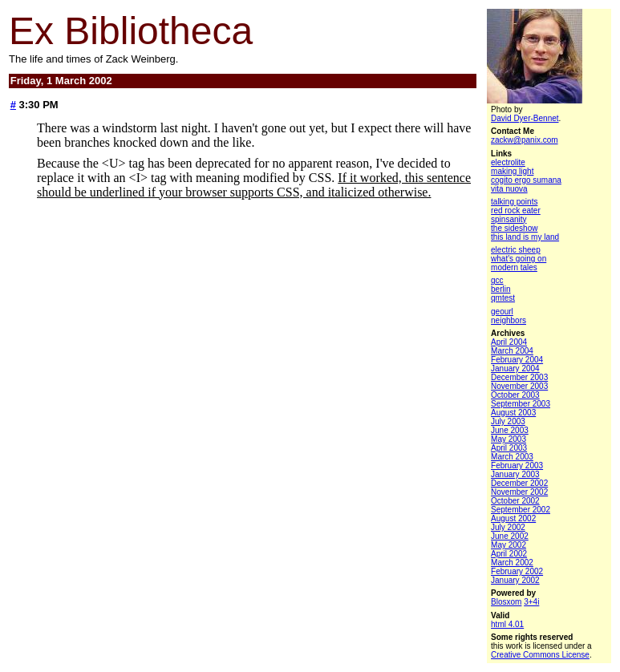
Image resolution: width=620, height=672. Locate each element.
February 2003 (517, 466)
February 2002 (517, 571)
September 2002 (521, 510)
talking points (514, 202)
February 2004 (517, 360)
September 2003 (521, 404)
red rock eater (516, 211)
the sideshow (514, 228)
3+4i (531, 602)
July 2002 (508, 527)
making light (512, 171)
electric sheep (516, 250)
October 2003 (515, 395)
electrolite (508, 162)
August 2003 (513, 413)
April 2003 (509, 448)
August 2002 (513, 518)
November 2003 (519, 386)
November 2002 (519, 492)
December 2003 (519, 377)
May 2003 (509, 439)
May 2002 (509, 545)
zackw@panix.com (525, 140)
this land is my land (525, 237)
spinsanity (509, 219)
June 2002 (510, 536)
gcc (497, 280)
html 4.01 (507, 624)
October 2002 (515, 501)
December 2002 (519, 483)
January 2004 (515, 368)
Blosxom (506, 602)
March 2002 (512, 563)
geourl (502, 312)
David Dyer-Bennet (525, 118)
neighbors (509, 320)
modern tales (514, 267)
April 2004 (509, 342)
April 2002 (509, 554)
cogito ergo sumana (526, 180)
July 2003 (508, 421)
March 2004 (512, 351)
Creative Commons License (540, 655)
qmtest (503, 298)
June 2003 (510, 430)
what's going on (519, 259)
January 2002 (515, 580)
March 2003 (512, 457)
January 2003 (515, 474)
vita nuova (509, 189)
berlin (500, 289)
